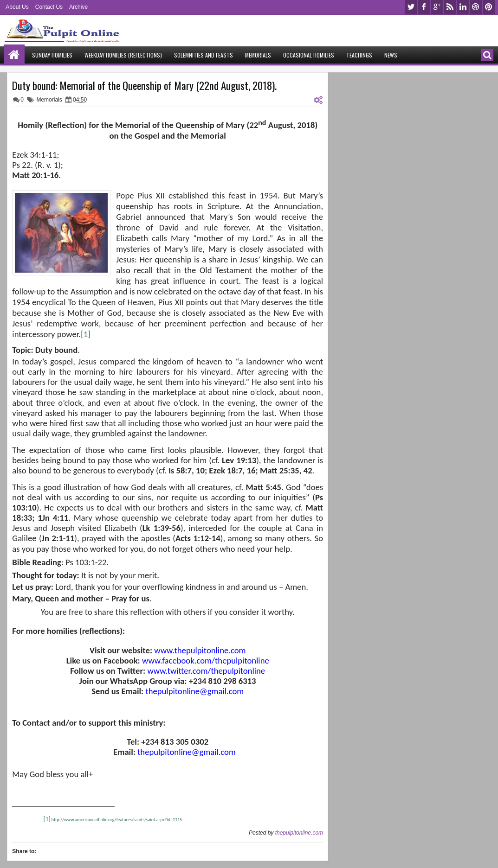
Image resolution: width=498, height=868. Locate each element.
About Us (17, 7)
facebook (424, 7)
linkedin (463, 7)
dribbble (476, 7)
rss (450, 7)
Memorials (258, 55)
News (391, 55)
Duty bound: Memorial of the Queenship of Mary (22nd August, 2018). (144, 85)
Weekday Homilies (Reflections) (123, 55)
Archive (78, 7)
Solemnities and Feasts (204, 55)
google (437, 7)
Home (14, 55)
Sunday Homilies (52, 55)
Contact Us (49, 7)
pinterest (489, 7)
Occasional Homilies (309, 55)
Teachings (359, 55)
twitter (411, 7)
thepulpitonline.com (299, 833)
